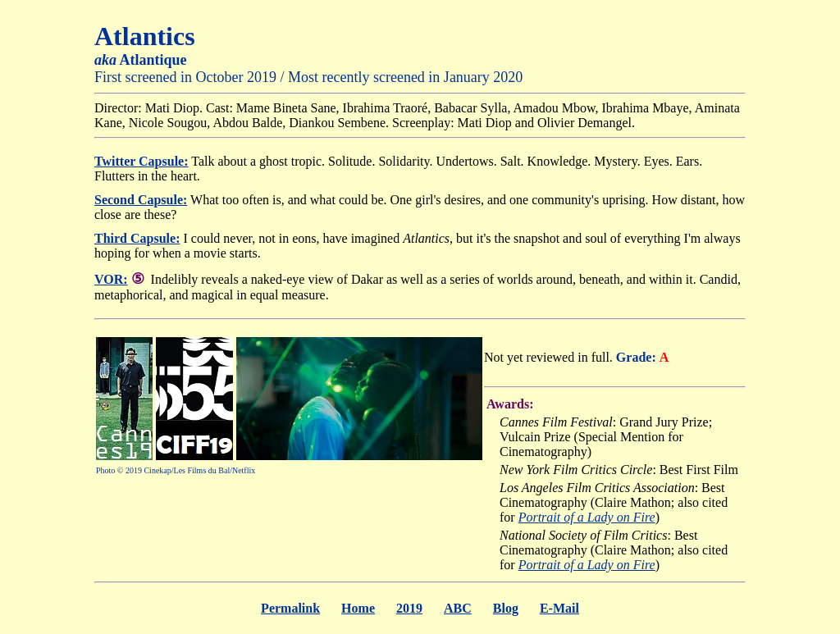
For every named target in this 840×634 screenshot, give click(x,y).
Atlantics (145, 36)
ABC (458, 608)
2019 (409, 608)
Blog (506, 608)
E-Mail (559, 608)
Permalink (290, 608)
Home (358, 608)
